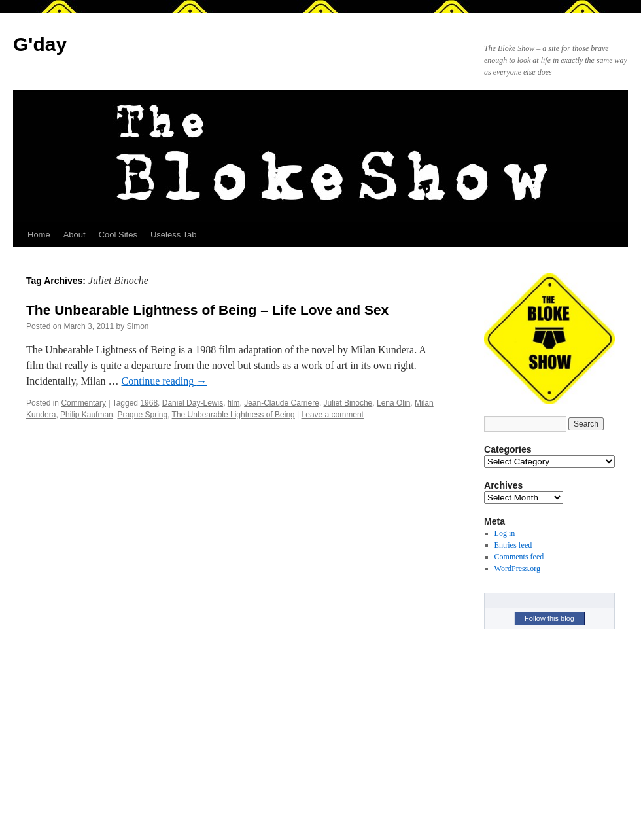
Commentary (83, 403)
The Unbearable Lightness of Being (234, 415)
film (234, 403)
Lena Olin (393, 403)
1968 (149, 403)
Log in (505, 533)
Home (39, 235)
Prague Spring (142, 415)
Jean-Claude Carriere (282, 403)
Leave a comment (333, 415)
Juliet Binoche (348, 403)
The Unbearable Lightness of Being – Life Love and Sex (207, 310)
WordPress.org (517, 569)
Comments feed (519, 557)
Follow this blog (549, 618)
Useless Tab (174, 235)
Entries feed (513, 545)
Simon (137, 326)
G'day (40, 44)
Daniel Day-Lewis (193, 403)
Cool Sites (118, 235)
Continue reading (165, 381)
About (75, 235)
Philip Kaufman (87, 415)
